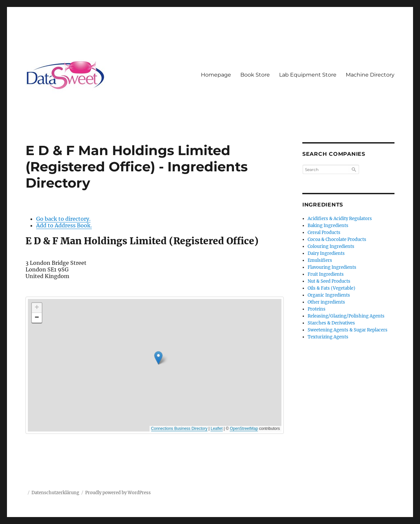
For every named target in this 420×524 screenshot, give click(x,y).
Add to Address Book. (64, 225)
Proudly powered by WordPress (118, 493)
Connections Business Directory (179, 429)
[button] (185, 353)
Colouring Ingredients (331, 246)
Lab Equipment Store (308, 75)
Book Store (255, 75)
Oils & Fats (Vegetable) (331, 288)
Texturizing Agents (328, 337)
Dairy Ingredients (326, 253)
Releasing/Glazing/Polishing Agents (346, 316)
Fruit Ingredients (326, 274)
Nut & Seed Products (329, 281)
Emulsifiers (320, 260)
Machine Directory (370, 75)
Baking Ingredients (328, 226)
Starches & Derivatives (331, 323)
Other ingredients (326, 302)
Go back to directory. (63, 219)
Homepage (216, 75)
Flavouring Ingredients (332, 267)
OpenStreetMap (244, 429)
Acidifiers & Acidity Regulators (340, 219)
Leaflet (216, 429)
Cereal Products (324, 233)
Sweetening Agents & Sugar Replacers (348, 330)
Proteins (317, 309)
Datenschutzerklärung (55, 493)
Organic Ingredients (329, 295)
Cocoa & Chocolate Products (337, 239)
